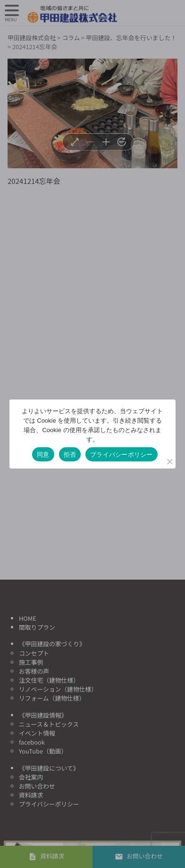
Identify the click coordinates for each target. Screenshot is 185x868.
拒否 (70, 455)
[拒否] (169, 461)
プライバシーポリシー (122, 455)
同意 (43, 455)
